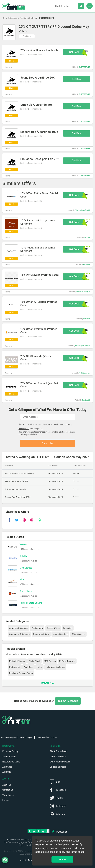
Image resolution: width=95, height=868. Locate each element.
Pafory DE (87, 264)
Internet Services (60, 634)
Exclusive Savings (11, 751)
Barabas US (86, 400)
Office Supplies (78, 634)
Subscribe (47, 443)
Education (68, 628)
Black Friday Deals (59, 751)
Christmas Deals (58, 767)
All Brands (7, 767)
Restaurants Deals (11, 762)
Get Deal (77, 79)
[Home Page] (5, 18)
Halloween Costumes (55, 667)
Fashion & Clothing (28, 18)
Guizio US (87, 319)
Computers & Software (19, 634)
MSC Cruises (50, 661)
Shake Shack (35, 661)
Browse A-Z (47, 683)
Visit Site (27, 36)
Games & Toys (53, 628)
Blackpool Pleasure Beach (21, 673)
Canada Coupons (26, 737)
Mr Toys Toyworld (67, 661)
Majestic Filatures (17, 661)
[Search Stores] (81, 6)
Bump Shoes (26, 591)
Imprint (6, 800)
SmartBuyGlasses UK (83, 346)
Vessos (23, 545)
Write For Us (8, 795)
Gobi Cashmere (85, 373)
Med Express (26, 568)
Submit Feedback (68, 701)
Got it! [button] (62, 859)
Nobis (39, 667)
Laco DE (87, 237)
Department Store (41, 634)
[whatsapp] (39, 520)
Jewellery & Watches (19, 628)
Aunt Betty (28, 667)
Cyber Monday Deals (60, 762)
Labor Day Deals (58, 757)
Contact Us (8, 790)
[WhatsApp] (6, 860)
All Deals (7, 772)
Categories (13, 18)
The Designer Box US (83, 210)
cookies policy (57, 852)
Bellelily (23, 556)
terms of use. (78, 852)
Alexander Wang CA (83, 292)
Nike (22, 580)
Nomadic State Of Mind (31, 603)
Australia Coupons (9, 737)
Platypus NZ (15, 667)
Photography (37, 628)
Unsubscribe (24, 429)
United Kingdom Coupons (46, 737)
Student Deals (9, 757)
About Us (7, 785)
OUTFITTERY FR (46, 18)
